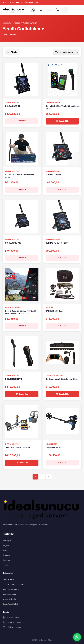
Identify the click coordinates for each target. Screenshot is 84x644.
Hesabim (6, 555)
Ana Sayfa (7, 23)
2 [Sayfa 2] (42, 477)
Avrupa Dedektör (9, 599)
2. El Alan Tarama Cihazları (13, 584)
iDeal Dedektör (8, 579)
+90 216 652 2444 (14, 622)
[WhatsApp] (77, 637)
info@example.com (14, 627)
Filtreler (12, 52)
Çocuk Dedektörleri (10, 604)
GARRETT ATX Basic (55, 311)
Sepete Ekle (62, 121)
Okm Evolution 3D (53, 448)
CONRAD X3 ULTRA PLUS (57, 243)
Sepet (5, 550)
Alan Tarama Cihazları (11, 589)
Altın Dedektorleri (9, 594)
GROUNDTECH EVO (14, 379)
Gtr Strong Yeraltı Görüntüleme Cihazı (62, 379)
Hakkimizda (7, 560)
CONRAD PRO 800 (54, 175)
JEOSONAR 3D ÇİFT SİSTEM (17, 448)
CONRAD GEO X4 (13, 106)
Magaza (17, 23)
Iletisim (6, 565)
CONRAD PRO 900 (13, 243)
